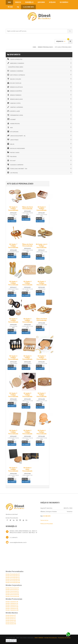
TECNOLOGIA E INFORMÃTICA (17, 169)
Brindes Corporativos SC (12, 603)
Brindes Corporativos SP (12, 602)
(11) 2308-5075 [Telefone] (14, 538)
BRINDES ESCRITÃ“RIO (14, 91)
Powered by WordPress (64, 638)
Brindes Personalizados (51, 638)
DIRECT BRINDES (39, 638)
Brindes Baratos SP (11, 615)
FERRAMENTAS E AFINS (15, 115)
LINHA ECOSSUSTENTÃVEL (16, 136)
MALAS (11, 144)
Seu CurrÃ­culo (64, 2)
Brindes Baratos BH (11, 620)
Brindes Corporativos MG (12, 610)
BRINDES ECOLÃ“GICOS (15, 87)
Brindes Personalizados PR (13, 581)
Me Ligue (10, 7)
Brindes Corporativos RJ (12, 605)
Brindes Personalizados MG (13, 583)
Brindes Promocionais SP (12, 588)
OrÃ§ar (11, 218)
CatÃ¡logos (52, 2)
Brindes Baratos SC (11, 617)
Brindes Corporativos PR (12, 608)
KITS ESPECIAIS (13, 131)
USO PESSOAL (12, 173)
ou (15, 218)
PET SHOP (11, 160)
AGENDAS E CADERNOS (15, 71)
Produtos (18, 2)
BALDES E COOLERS (14, 79)
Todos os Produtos (15, 59)
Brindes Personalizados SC (13, 576)
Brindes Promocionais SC (12, 590)
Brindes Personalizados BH (13, 579)
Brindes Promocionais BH (12, 593)
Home (9, 2)
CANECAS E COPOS (14, 103)
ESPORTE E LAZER (13, 111)
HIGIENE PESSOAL (13, 123)
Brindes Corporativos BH (12, 607)
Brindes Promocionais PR (12, 595)
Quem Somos (41, 2)
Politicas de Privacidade (47, 524)
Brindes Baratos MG (11, 624)
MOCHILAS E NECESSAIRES (16, 148)
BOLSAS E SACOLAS (14, 83)
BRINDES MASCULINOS (15, 99)
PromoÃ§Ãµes (29, 2)
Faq (18, 7)
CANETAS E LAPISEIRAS (15, 107)
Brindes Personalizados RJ (13, 578)
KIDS (10, 127)
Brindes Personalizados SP (13, 574)
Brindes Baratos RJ (11, 619)
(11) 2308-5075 (28, 7)
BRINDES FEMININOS (14, 95)
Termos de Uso (44, 520)
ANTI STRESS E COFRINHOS (16, 75)
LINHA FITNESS (13, 140)
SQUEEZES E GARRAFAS (15, 165)
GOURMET (11, 119)
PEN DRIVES (12, 156)
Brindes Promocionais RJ (12, 591)
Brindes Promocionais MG (12, 596)
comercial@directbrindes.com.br (18, 543)
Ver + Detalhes (12, 221)
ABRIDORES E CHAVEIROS (15, 63)
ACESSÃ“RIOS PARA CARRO (16, 67)
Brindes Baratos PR (11, 622)
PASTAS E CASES (13, 152)
